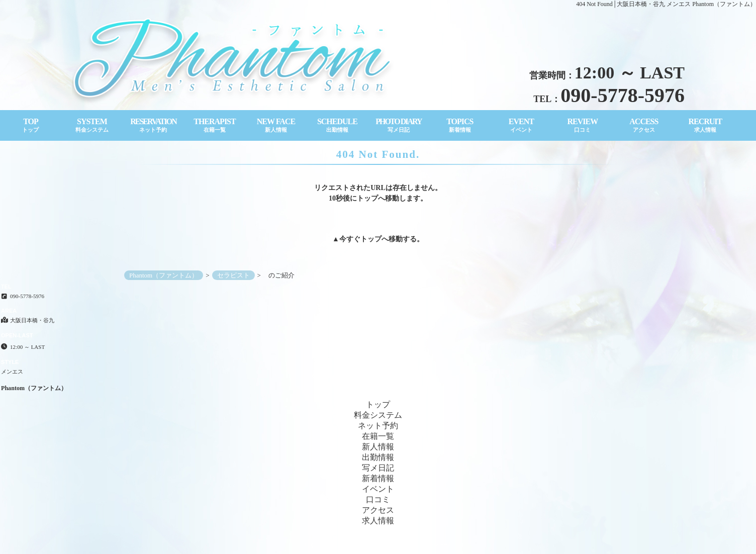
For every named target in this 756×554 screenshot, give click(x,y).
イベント (378, 489)
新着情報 (378, 478)
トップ (371, 239)
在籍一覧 (378, 436)
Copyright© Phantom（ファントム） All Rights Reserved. (378, 544)
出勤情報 (378, 457)
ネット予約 (378, 426)
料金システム (378, 415)
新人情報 (378, 447)
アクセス (378, 510)
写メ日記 (378, 468)
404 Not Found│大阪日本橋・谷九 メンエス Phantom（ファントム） (666, 4)
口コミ (378, 499)
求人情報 (378, 521)
